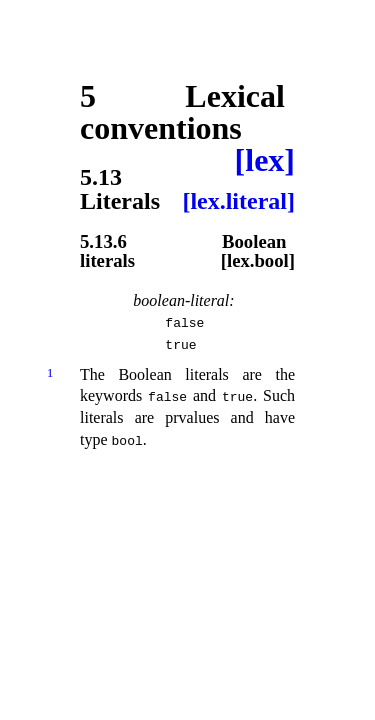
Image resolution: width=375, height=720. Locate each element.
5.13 (101, 177)
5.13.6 (103, 242)
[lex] (265, 160)
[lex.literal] (238, 201)
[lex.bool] (258, 261)
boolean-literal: (183, 300)
